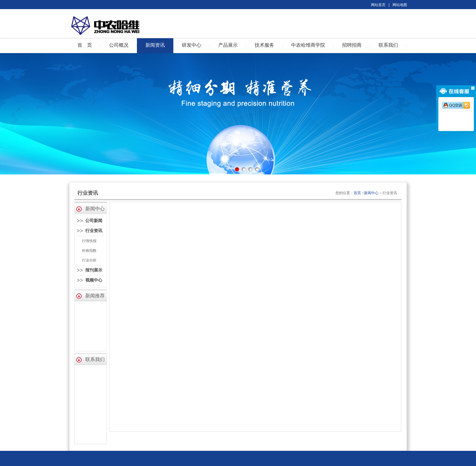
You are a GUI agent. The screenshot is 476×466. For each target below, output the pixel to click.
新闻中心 (371, 193)
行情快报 (89, 241)
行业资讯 (94, 231)
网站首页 (378, 5)
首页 (357, 193)
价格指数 (89, 251)
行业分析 (89, 260)
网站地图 (400, 5)
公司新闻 (94, 221)
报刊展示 (94, 270)
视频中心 (94, 280)
